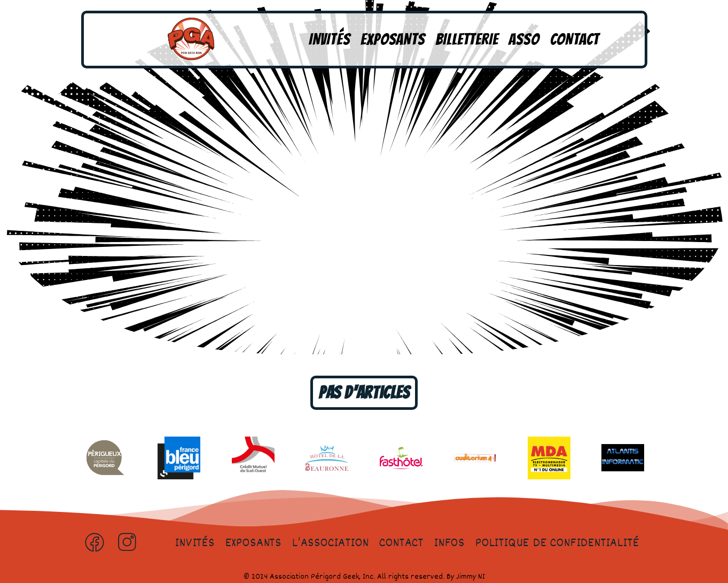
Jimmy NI (471, 577)
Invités (330, 39)
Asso (524, 39)
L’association (330, 543)
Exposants (393, 39)
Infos (449, 543)
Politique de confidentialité (557, 543)
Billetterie (467, 39)
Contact (575, 39)
